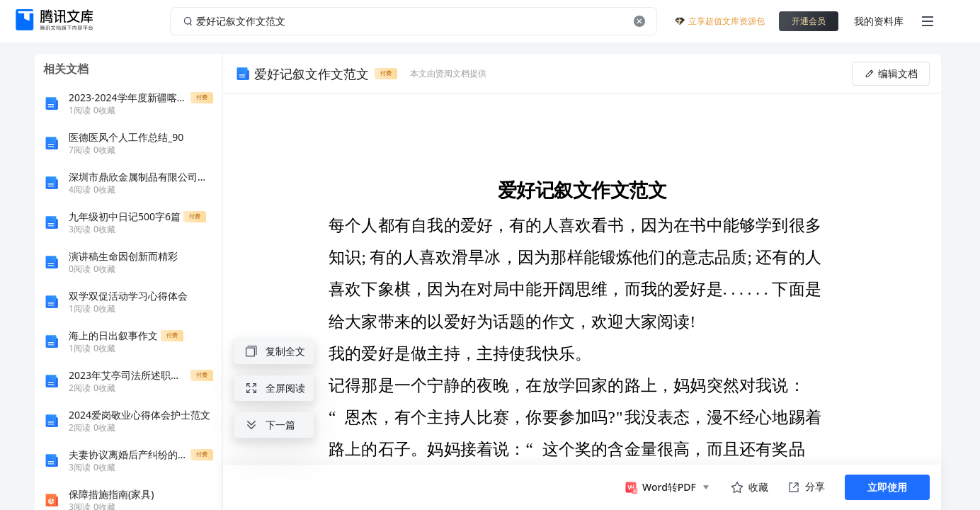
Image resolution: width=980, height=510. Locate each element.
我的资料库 (879, 21)
